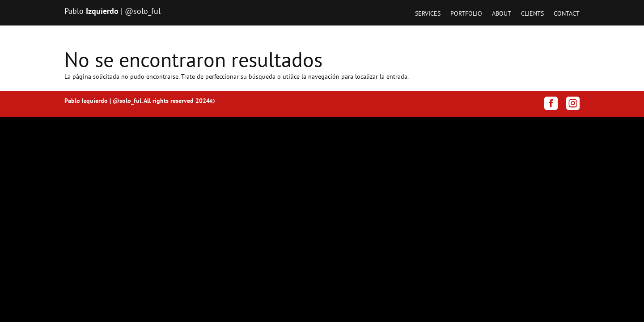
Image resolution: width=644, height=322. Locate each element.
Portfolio (466, 14)
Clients (532, 14)
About (502, 14)
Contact (567, 14)
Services (428, 14)
